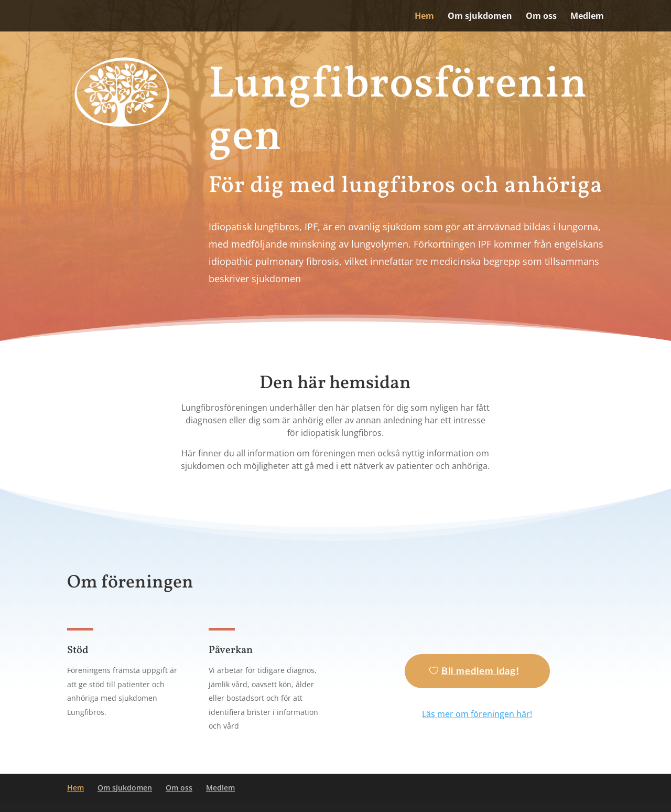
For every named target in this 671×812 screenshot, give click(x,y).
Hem (424, 17)
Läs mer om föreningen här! (477, 714)
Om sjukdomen (480, 17)
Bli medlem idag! (480, 671)
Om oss (541, 17)
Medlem (587, 17)
